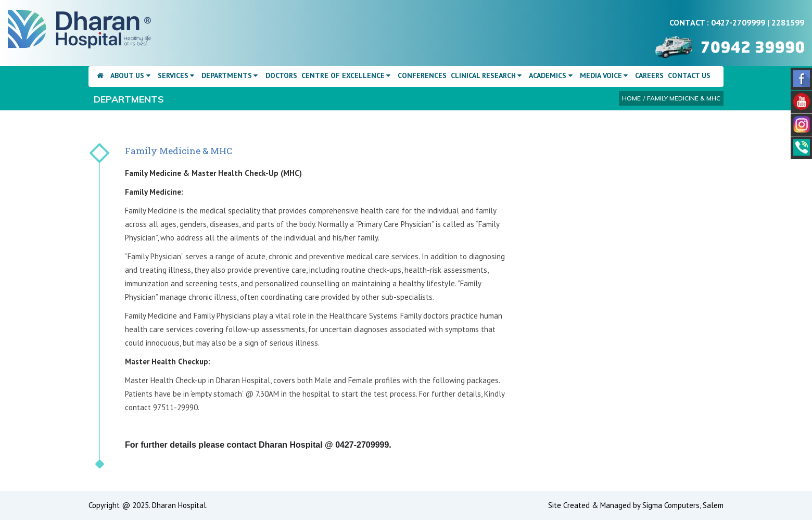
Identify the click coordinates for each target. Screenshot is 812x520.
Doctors (281, 75)
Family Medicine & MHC (684, 98)
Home (631, 98)
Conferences (422, 75)
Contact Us (689, 75)
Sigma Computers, (673, 505)
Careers (649, 75)
